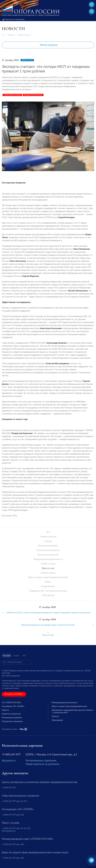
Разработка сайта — (14, 729)
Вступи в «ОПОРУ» (14, 694)
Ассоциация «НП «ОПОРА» (13, 706)
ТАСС (15, 518)
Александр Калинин (12, 95)
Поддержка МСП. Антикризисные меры (48, 591)
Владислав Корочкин (33, 95)
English (16, 656)
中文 (24, 656)
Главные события (48, 537)
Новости (11, 35)
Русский (7, 656)
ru (92, 11)
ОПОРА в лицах (48, 564)
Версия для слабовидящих (13, 19)
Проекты (55, 716)
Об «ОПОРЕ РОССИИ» (12, 703)
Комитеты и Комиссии (11, 714)
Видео (48, 582)
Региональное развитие (48, 550)
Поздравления (48, 586)
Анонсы (48, 541)
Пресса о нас (24, 35)
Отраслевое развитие (48, 555)
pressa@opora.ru (9, 831)
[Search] (17, 662)
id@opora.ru (9, 761)
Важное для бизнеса (48, 546)
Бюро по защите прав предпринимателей (48, 577)
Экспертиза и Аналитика (12, 721)
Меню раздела (49, 45)
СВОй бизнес (48, 595)
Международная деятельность (48, 559)
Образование (57, 720)
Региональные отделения (41, 761)
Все (48, 532)
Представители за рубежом (42, 764)
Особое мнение (48, 573)
